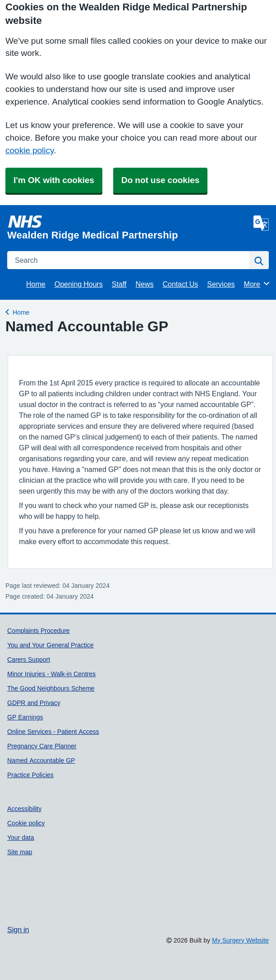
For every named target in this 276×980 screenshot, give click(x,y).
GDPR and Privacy (34, 703)
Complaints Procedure (39, 631)
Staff (119, 284)
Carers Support (29, 659)
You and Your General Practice (51, 645)
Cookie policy (26, 823)
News (144, 284)
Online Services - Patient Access (53, 732)
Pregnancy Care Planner (42, 746)
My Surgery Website (240, 940)
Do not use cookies (160, 180)
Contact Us (181, 284)
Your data (21, 838)
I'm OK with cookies (54, 180)
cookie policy (30, 150)
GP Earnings (25, 717)
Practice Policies (30, 775)
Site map (20, 852)
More (257, 284)
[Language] (261, 223)
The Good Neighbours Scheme (51, 688)
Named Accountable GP (41, 760)
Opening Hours (79, 284)
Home (36, 284)
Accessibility (24, 809)
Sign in (18, 930)
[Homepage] (129, 227)
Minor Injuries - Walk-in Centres (51, 674)
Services (221, 284)
